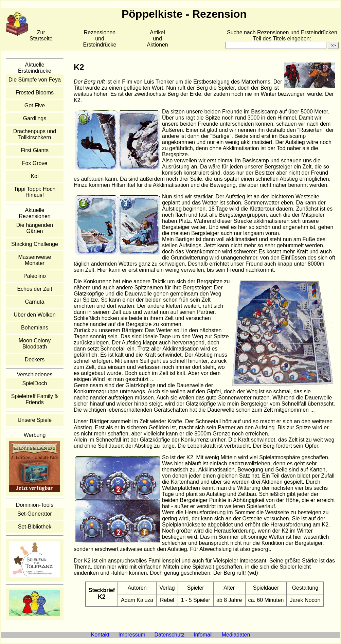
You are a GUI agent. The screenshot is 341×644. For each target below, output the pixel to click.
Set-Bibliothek (35, 527)
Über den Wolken (34, 315)
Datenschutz (169, 635)
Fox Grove (35, 163)
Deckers (35, 360)
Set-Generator (34, 514)
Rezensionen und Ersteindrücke (100, 39)
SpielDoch (35, 383)
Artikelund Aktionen (157, 39)
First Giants (35, 150)
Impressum (132, 635)
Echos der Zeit (34, 289)
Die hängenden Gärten (35, 228)
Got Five (35, 105)
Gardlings (35, 118)
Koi (34, 176)
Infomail (203, 635)
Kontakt (100, 635)
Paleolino (35, 276)
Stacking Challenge (35, 244)
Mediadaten (236, 635)
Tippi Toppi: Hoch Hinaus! (35, 192)
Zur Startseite (41, 35)
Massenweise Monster (35, 260)
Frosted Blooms (35, 93)
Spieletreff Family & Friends (35, 399)
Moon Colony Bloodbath (35, 344)
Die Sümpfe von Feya (35, 80)
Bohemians (35, 328)
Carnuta (35, 302)
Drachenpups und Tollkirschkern (35, 134)
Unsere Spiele (35, 420)
